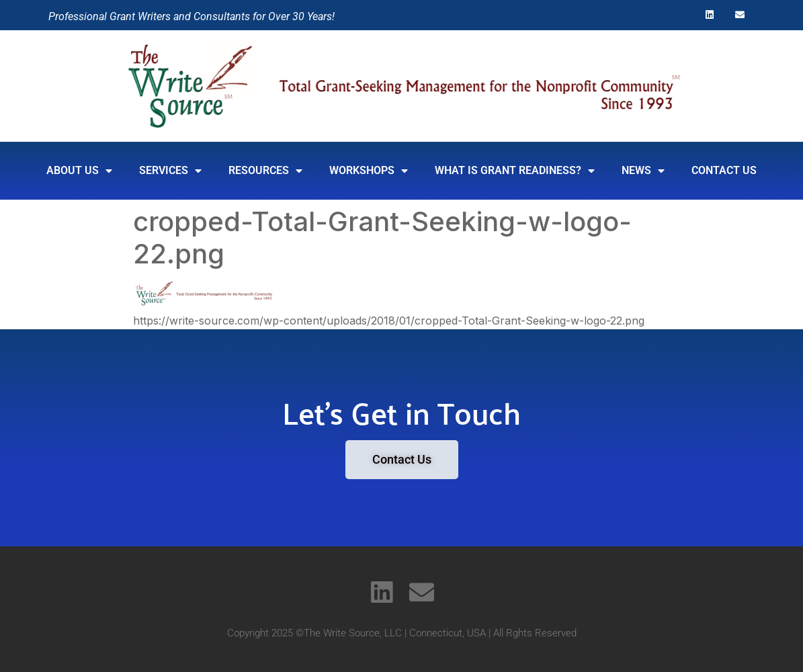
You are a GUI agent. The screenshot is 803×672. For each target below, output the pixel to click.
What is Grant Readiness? (515, 171)
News (643, 171)
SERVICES (170, 171)
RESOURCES (265, 171)
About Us (79, 171)
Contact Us (724, 170)
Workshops (369, 171)
